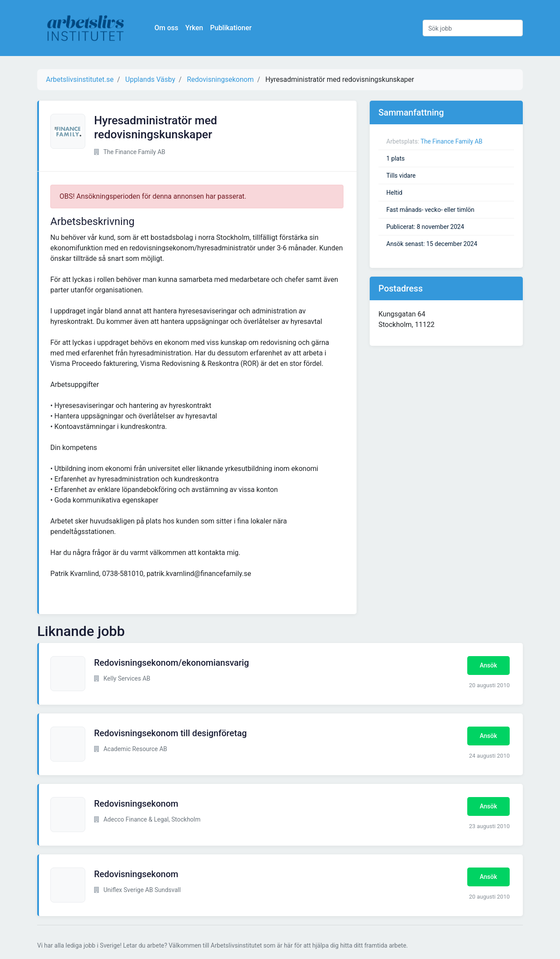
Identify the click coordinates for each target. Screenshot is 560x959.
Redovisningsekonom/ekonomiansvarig (171, 663)
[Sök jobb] (473, 28)
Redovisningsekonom (136, 804)
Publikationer (231, 28)
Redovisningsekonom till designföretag (170, 733)
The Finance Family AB (451, 141)
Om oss (166, 28)
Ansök (488, 665)
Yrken (194, 28)
